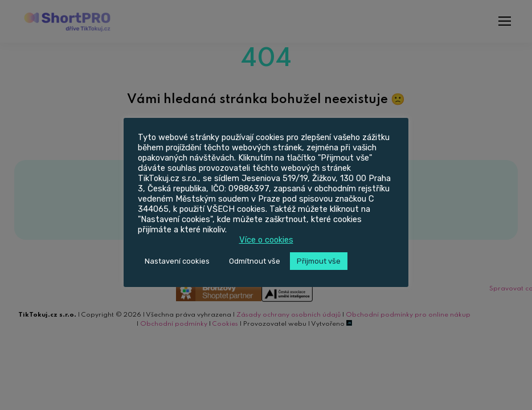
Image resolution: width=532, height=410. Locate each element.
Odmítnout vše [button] (255, 261)
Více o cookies (266, 240)
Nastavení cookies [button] (177, 261)
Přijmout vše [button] (319, 261)
